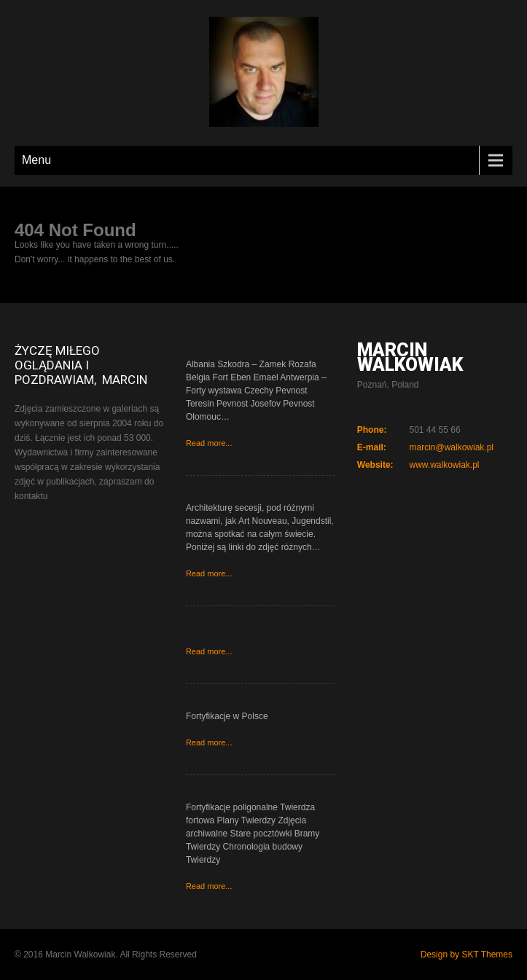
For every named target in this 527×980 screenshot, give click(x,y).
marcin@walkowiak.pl (451, 447)
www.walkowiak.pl (444, 465)
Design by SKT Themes (467, 954)
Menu (36, 160)
